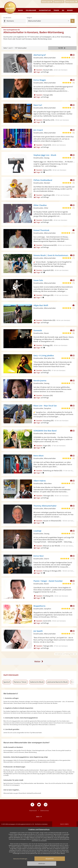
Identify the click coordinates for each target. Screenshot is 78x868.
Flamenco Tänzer (20, 682)
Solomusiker (31, 10)
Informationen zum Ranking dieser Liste (66, 654)
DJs (63, 10)
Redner (70, 10)
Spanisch (7, 682)
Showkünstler (45, 10)
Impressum (33, 811)
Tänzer (56, 10)
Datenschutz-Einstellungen (20, 859)
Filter (62, 48)
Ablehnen (42, 863)
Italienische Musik (37, 682)
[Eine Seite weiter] (39, 662)
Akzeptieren (50, 859)
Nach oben (64, 824)
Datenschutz (45, 811)
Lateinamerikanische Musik (57, 682)
